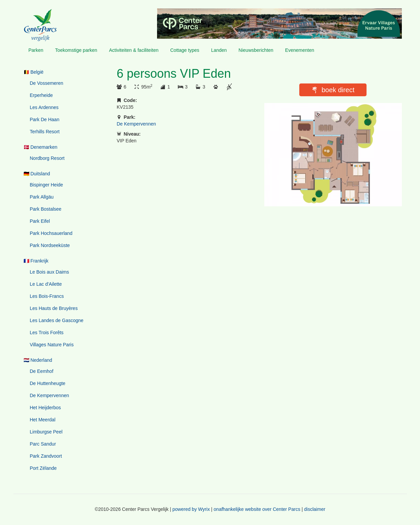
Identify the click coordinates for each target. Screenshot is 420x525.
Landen (219, 50)
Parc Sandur (43, 444)
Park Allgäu (42, 197)
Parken (36, 50)
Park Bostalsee (46, 209)
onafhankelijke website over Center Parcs (257, 509)
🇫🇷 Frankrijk (36, 261)
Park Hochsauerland (51, 233)
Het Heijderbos (46, 408)
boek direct (338, 90)
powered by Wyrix (191, 509)
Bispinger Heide (47, 185)
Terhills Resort (45, 132)
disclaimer (315, 509)
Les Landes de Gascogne (57, 320)
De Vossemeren (47, 83)
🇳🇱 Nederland (38, 360)
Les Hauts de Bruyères (54, 308)
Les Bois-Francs (47, 296)
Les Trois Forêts (47, 332)
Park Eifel (40, 221)
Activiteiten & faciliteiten (134, 50)
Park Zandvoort (46, 456)
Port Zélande (43, 468)
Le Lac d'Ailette (46, 284)
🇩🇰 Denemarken (41, 147)
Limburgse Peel (46, 432)
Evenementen (300, 50)
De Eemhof (42, 371)
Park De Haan (45, 119)
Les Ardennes (44, 107)
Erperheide (42, 95)
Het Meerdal (43, 420)
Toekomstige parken (76, 50)
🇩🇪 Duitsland (37, 174)
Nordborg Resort (47, 158)
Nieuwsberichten (256, 50)
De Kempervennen (50, 395)
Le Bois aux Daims (50, 272)
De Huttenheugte (48, 383)
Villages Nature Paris (52, 345)
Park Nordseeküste (50, 245)
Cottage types (185, 50)
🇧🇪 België (34, 72)
